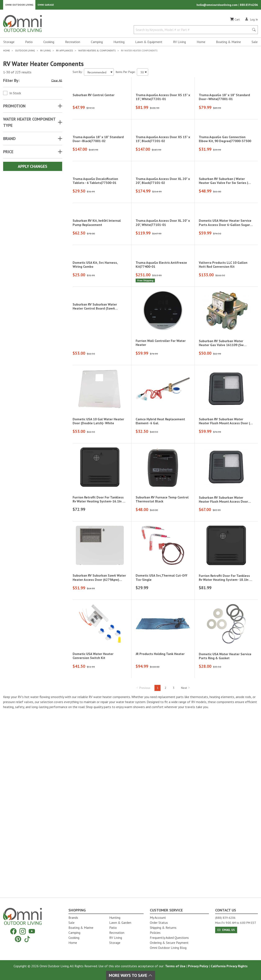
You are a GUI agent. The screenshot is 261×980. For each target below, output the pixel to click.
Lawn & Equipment (149, 43)
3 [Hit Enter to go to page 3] (174, 871)
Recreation (73, 43)
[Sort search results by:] (99, 73)
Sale (255, 43)
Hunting (119, 43)
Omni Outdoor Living (19, 5)
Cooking (49, 43)
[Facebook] (13, 931)
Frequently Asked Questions (169, 938)
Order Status (159, 923)
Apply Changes (33, 168)
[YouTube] (32, 931)
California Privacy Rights (229, 966)
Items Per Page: (125, 73)
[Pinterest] (18, 939)
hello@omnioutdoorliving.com (217, 5)
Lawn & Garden (120, 923)
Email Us (226, 930)
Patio (29, 43)
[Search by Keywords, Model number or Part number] (193, 31)
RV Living (179, 43)
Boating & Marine (228, 43)
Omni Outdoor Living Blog (168, 948)
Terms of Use (175, 966)
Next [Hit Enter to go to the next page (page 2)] (186, 871)
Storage (9, 43)
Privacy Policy (198, 966)
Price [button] (8, 153)
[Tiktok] (27, 939)
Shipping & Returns (163, 928)
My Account (158, 918)
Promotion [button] (14, 107)
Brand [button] (9, 140)
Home (201, 43)
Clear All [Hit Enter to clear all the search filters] (57, 82)
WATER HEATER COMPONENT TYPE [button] (29, 124)
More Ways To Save (131, 975)
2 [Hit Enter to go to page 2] (166, 871)
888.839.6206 (249, 5)
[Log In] (251, 20)
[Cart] (235, 21)
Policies (155, 933)
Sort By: (77, 73)
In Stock (15, 94)
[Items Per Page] (143, 73)
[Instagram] (23, 931)
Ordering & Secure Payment (169, 943)
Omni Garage (46, 5)
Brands (73, 918)
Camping (97, 43)
